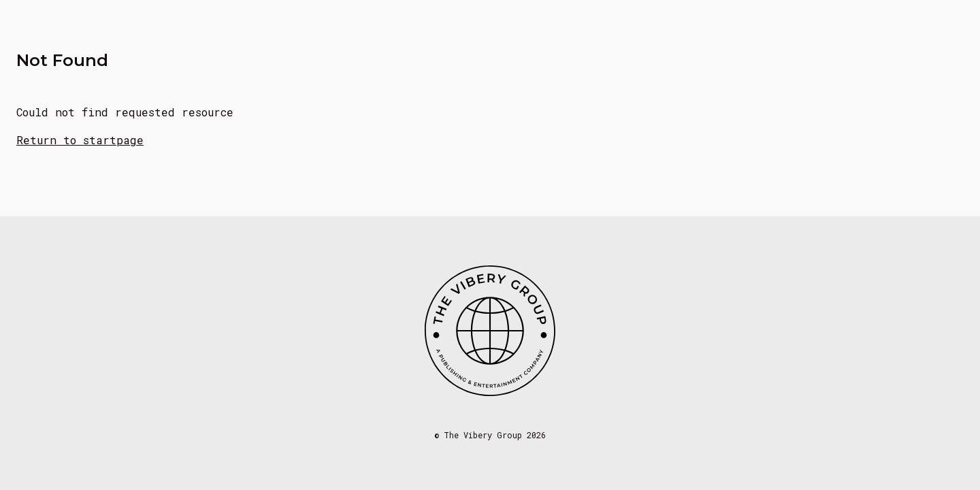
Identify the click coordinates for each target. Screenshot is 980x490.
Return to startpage (80, 140)
